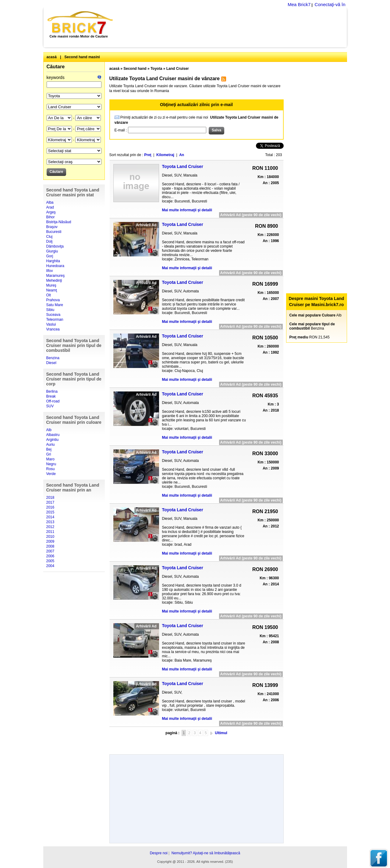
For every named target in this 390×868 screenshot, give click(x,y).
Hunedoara (55, 266)
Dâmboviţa (55, 246)
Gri (49, 454)
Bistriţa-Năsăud (59, 222)
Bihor (51, 217)
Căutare (56, 67)
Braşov (52, 227)
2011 (50, 532)
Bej (49, 449)
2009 (50, 541)
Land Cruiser (178, 69)
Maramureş (56, 276)
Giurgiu (52, 251)
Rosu (51, 469)
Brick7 (81, 23)
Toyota (156, 69)
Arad (50, 207)
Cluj (50, 237)
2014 (50, 517)
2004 (50, 566)
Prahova (53, 300)
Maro (50, 459)
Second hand (135, 69)
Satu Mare (55, 305)
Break (51, 396)
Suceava (53, 315)
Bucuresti (54, 232)
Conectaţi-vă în (330, 4)
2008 (50, 546)
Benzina (53, 358)
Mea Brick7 (299, 4)
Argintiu (53, 440)
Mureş (51, 285)
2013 (50, 522)
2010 (50, 537)
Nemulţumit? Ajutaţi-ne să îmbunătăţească (206, 853)
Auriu (51, 445)
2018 (50, 498)
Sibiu (50, 310)
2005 (50, 561)
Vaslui (51, 324)
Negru (51, 464)
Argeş (51, 212)
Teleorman (55, 320)
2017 (50, 502)
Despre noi (159, 853)
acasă (52, 57)
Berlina (52, 391)
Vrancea (53, 329)
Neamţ (52, 290)
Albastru (53, 435)
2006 (50, 556)
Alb (49, 430)
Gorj (50, 256)
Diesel (51, 363)
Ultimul (221, 733)
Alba (50, 202)
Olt (49, 295)
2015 (50, 512)
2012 (50, 527)
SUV (50, 406)
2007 (50, 551)
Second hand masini (82, 57)
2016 (50, 507)
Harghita (53, 261)
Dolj (50, 241)
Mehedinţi (54, 280)
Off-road (53, 401)
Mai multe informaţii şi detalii (187, 210)
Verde (51, 474)
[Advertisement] (233, 27)
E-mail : (121, 130)
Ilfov (50, 271)
